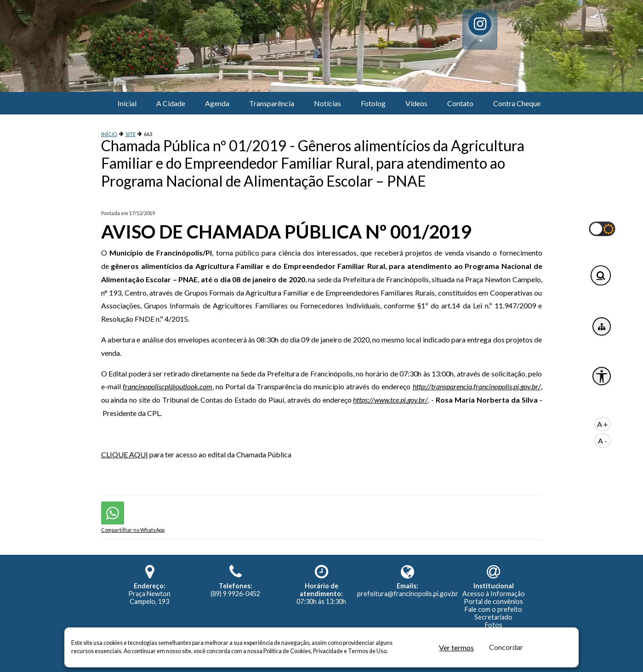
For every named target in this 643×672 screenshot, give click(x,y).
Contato (460, 103)
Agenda (217, 103)
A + (603, 424)
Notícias (327, 103)
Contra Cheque (517, 103)
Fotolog (373, 103)
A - (603, 441)
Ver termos (456, 647)
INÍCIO (109, 134)
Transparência (272, 103)
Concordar (506, 647)
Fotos (494, 625)
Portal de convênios (493, 601)
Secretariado (493, 617)
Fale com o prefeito (493, 609)
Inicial (127, 103)
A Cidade (171, 103)
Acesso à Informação (494, 594)
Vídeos (416, 103)
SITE (131, 134)
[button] (480, 29)
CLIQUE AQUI (125, 454)
